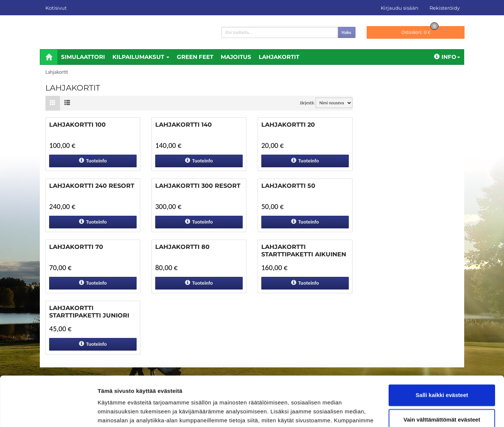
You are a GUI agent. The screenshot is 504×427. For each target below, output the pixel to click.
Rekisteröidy (445, 8)
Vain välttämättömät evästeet (442, 373)
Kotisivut (56, 8)
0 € (420, 31)
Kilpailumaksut (141, 57)
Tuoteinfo (93, 161)
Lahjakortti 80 (182, 247)
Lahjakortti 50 (288, 186)
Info (447, 57)
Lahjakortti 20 (288, 125)
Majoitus (236, 57)
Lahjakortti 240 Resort (92, 186)
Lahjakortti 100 (77, 125)
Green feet (195, 57)
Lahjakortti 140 (184, 125)
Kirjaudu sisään (400, 8)
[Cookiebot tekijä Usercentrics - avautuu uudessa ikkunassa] (48, 412)
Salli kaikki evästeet (442, 349)
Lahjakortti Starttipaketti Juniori (89, 312)
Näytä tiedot (114, 412)
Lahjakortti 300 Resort (198, 186)
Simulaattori (83, 57)
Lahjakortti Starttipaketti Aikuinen (304, 251)
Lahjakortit (279, 57)
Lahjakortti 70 (76, 247)
